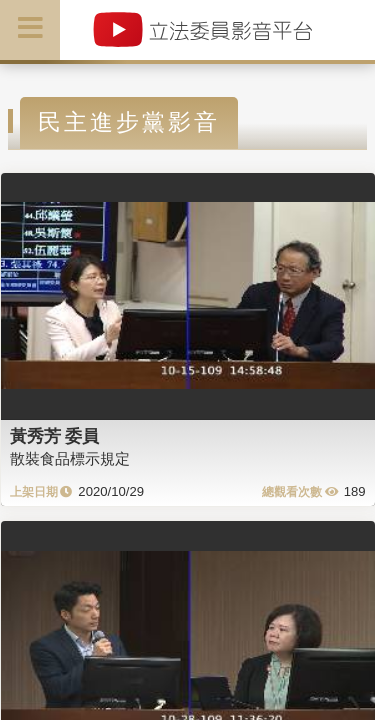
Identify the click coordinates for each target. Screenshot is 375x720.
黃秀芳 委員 (55, 436)
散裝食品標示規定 (70, 458)
